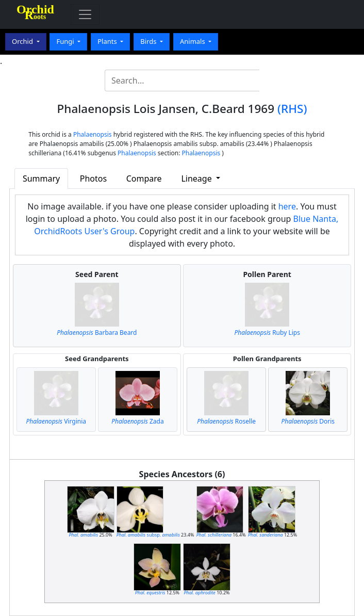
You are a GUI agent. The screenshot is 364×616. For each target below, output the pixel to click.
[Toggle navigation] (85, 14)
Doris (308, 421)
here (287, 206)
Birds (149, 41)
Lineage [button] (197, 179)
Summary (41, 179)
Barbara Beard (97, 333)
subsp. (148, 535)
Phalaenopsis (93, 134)
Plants (108, 41)
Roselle (226, 421)
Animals (193, 41)
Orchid (23, 41)
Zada (137, 421)
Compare (144, 179)
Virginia (56, 421)
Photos (93, 179)
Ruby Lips (267, 333)
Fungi (66, 41)
